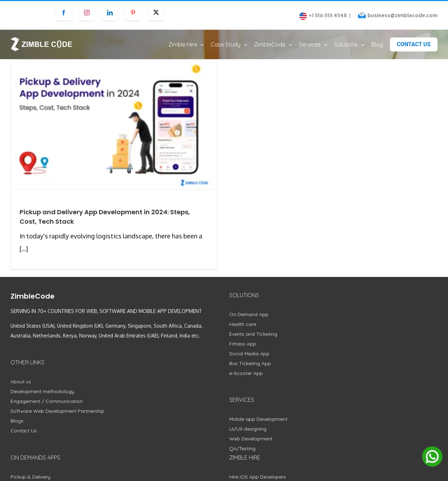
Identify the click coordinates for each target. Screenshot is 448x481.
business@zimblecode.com (402, 15)
